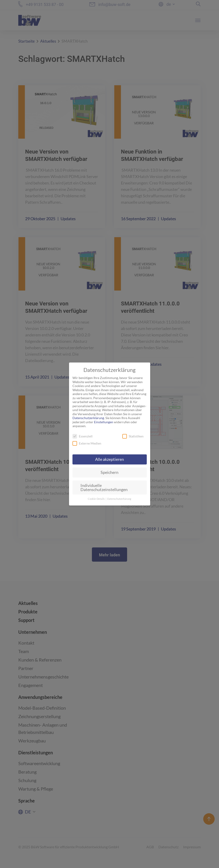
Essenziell (83, 436)
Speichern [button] (109, 472)
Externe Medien (87, 443)
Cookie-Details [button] (96, 499)
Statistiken (133, 436)
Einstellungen (104, 422)
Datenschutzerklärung (88, 418)
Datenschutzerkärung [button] (119, 499)
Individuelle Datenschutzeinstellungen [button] (104, 488)
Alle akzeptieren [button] (109, 459)
